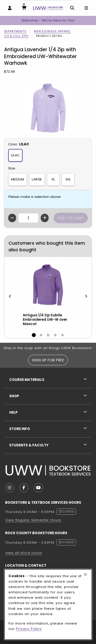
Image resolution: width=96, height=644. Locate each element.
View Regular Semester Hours (33, 520)
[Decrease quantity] (12, 218)
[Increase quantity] (45, 218)
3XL (68, 179)
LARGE (37, 179)
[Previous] (10, 296)
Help (13, 412)
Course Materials (27, 380)
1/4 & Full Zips (16, 36)
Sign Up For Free (48, 360)
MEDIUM (18, 179)
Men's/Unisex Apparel (52, 31)
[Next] (86, 296)
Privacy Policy (29, 629)
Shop (14, 396)
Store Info (20, 429)
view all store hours (24, 553)
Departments (15, 31)
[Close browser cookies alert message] (85, 575)
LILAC (15, 155)
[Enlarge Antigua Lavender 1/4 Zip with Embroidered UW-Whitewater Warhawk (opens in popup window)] (48, 108)
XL (53, 179)
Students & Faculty (29, 445)
